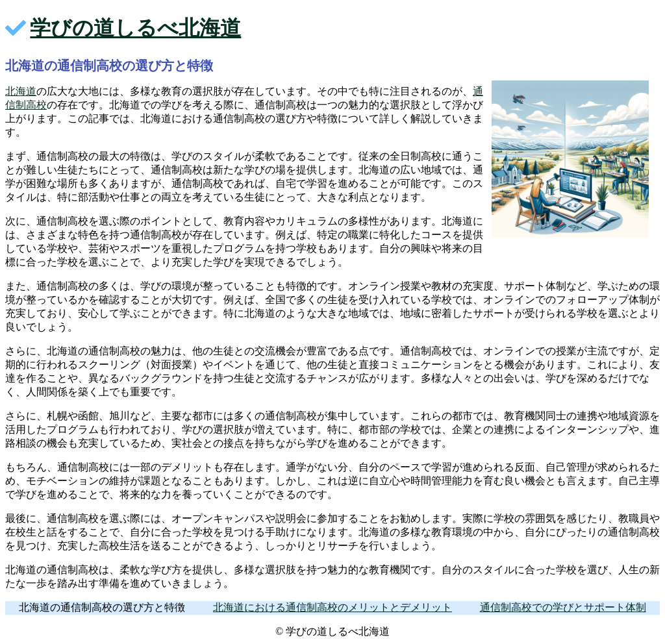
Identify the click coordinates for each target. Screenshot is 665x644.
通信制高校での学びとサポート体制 (563, 607)
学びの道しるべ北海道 (135, 28)
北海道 (21, 91)
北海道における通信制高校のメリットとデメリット (332, 607)
